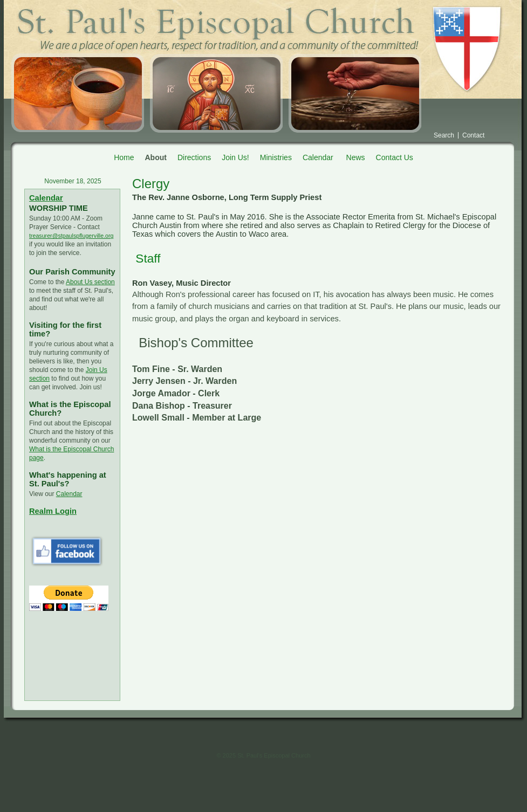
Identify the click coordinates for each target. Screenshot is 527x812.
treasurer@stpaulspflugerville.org (71, 236)
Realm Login (53, 511)
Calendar (46, 198)
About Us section (90, 282)
